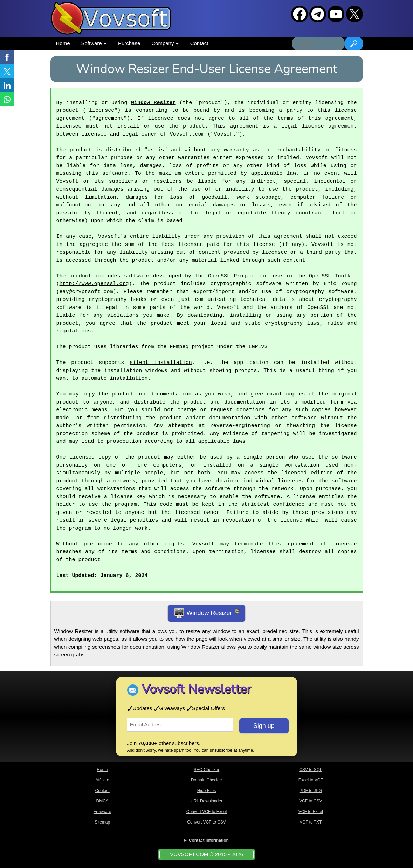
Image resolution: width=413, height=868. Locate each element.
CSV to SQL (311, 770)
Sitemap (102, 822)
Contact (199, 43)
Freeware (102, 812)
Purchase (129, 43)
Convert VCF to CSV (206, 822)
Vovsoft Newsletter (196, 689)
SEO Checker (206, 770)
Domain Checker (206, 780)
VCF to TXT (311, 822)
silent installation (161, 363)
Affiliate (102, 780)
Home (63, 43)
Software (94, 43)
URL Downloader (206, 801)
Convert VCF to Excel (206, 812)
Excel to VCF (311, 780)
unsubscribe (221, 750)
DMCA (102, 801)
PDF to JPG (311, 791)
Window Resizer (153, 103)
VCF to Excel (311, 812)
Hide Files (206, 791)
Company (165, 43)
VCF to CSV (311, 801)
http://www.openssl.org (94, 284)
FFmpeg (179, 347)
